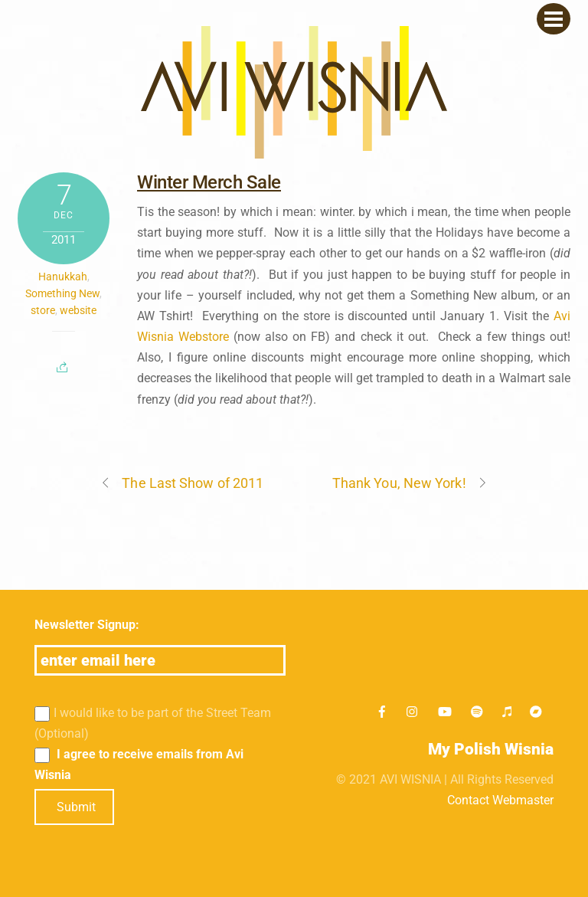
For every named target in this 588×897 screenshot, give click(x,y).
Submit (76, 807)
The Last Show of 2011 (182, 483)
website (78, 310)
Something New (62, 293)
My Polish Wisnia (491, 749)
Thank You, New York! (410, 483)
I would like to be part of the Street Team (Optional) (153, 723)
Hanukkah (63, 277)
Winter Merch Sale (209, 182)
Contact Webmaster (500, 800)
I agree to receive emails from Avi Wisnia (139, 764)
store (43, 310)
